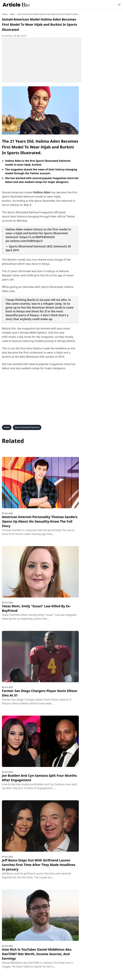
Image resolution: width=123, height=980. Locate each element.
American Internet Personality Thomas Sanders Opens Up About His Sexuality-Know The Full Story (40, 521)
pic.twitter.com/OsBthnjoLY (24, 241)
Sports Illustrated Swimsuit (27, 427)
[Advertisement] (42, 60)
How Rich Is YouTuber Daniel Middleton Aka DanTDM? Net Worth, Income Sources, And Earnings (37, 954)
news (12, 14)
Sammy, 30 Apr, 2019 (14, 36)
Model (7, 427)
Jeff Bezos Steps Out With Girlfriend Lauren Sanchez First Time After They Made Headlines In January (39, 865)
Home (5, 14)
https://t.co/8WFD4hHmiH (37, 237)
